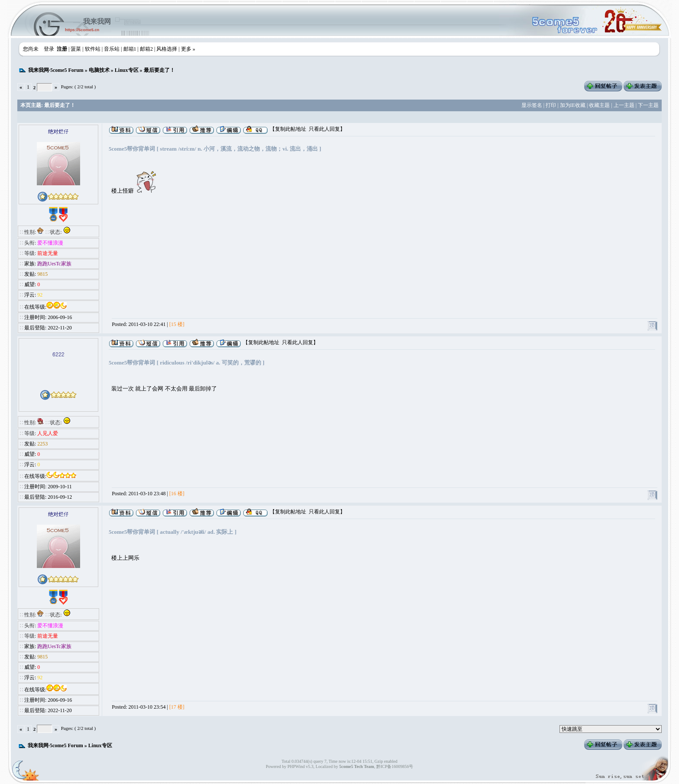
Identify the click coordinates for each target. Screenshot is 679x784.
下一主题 (648, 105)
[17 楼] (177, 707)
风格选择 (167, 49)
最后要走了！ (159, 70)
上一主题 (624, 105)
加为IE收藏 (573, 105)
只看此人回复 (324, 129)
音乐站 (112, 49)
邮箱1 (130, 49)
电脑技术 (99, 70)
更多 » (188, 49)
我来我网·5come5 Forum (56, 70)
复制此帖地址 (291, 129)
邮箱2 (146, 49)
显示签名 (532, 105)
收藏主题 (599, 105)
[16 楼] (177, 494)
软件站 (93, 49)
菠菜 (76, 49)
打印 (551, 105)
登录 (49, 49)
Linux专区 (127, 70)
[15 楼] (177, 324)
